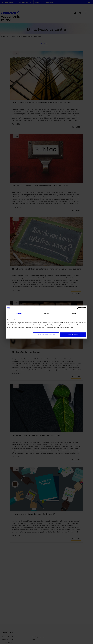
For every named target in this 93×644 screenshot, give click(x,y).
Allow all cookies (73, 335)
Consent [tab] (19, 313)
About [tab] (74, 313)
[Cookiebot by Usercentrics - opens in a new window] (78, 308)
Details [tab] (46, 313)
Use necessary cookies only (46, 335)
